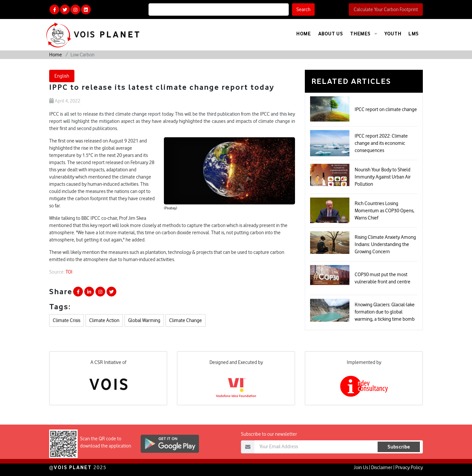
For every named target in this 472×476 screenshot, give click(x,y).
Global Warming (144, 320)
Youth (393, 34)
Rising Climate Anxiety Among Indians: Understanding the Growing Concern (385, 244)
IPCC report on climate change (386, 109)
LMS (414, 34)
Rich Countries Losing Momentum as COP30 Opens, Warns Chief (384, 211)
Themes (364, 34)
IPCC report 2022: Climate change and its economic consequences (381, 143)
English (62, 76)
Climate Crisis (67, 320)
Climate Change (186, 320)
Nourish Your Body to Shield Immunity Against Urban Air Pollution (383, 177)
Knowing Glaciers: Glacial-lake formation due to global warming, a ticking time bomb (385, 312)
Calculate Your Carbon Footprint (386, 10)
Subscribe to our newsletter (269, 444)
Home (304, 34)
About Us (331, 34)
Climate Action (104, 320)
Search (303, 10)
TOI (69, 272)
